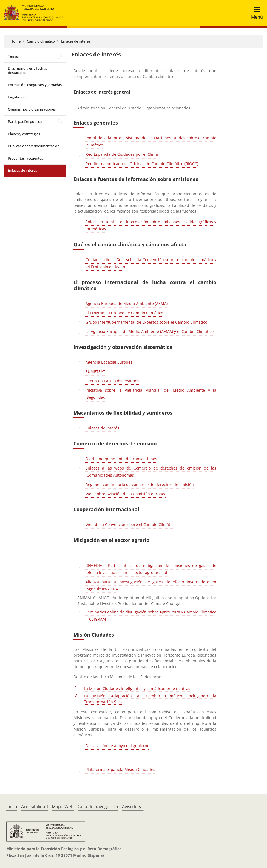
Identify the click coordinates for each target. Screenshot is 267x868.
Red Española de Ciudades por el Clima (122, 154)
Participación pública (25, 121)
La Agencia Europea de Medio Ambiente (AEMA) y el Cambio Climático (150, 331)
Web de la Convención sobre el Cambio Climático (130, 525)
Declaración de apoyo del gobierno (117, 746)
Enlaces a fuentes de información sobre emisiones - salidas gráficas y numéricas (151, 225)
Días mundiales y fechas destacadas (27, 70)
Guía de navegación (98, 807)
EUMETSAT (95, 371)
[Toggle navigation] (255, 13)
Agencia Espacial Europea (109, 362)
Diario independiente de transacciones (121, 459)
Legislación (17, 97)
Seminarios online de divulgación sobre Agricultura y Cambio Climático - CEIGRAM (151, 616)
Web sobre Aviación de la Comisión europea (126, 494)
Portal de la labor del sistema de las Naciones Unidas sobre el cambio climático (151, 141)
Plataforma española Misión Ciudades (120, 769)
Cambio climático (41, 41)
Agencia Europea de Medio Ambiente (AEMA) (127, 303)
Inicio (12, 807)
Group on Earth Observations (112, 381)
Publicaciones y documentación (34, 146)
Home (15, 41)
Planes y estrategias (24, 134)
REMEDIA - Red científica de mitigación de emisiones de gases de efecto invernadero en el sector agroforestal (151, 569)
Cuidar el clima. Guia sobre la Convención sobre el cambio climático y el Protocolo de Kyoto (151, 263)
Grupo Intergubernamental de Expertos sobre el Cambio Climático (146, 322)
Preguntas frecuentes (25, 158)
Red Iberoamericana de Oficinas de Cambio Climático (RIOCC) (142, 164)
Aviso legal (133, 807)
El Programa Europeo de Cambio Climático (124, 313)
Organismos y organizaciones (32, 109)
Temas (13, 56)
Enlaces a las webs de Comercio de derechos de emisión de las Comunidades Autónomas (151, 472)
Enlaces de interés (76, 41)
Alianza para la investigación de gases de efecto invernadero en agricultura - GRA (151, 585)
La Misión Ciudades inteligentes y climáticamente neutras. (138, 689)
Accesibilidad (35, 807)
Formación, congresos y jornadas (35, 85)
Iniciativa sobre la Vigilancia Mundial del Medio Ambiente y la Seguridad (151, 394)
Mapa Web (63, 807)
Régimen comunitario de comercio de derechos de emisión (140, 484)
